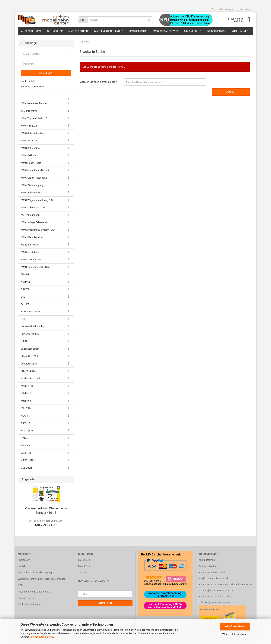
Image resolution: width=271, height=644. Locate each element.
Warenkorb (84, 562)
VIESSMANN (28, 463)
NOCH (24, 418)
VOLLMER (26, 470)
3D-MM (25, 277)
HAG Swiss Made (30, 314)
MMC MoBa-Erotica (31, 262)
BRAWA (25, 291)
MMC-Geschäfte (79, 31)
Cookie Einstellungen (29, 606)
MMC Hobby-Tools (31, 165)
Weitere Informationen (235, 634)
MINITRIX (26, 410)
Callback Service (27, 600)
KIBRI (24, 344)
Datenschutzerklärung (41, 637)
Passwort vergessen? (32, 89)
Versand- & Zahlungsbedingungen (36, 575)
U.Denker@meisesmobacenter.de (217, 604)
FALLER (25, 306)
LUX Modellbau (29, 373)
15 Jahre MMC (29, 113)
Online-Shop (55, 31)
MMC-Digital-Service (166, 31)
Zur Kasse (84, 575)
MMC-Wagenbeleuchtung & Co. (38, 202)
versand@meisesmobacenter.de (216, 592)
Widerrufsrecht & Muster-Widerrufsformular (41, 581)
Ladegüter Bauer (30, 351)
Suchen (231, 94)
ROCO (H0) (27, 433)
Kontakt (22, 568)
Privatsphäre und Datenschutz (34, 594)
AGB (20, 588)
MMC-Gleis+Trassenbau (34, 180)
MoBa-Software (29, 247)
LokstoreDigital (29, 366)
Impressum (24, 562)
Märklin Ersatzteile (31, 381)
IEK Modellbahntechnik (33, 329)
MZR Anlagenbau (30, 217)
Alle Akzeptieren (235, 626)
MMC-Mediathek (30, 254)
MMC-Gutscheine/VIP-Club (35, 269)
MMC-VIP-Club (193, 31)
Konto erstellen (29, 83)
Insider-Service (216, 31)
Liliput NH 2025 (29, 358)
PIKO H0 (25, 425)
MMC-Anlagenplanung (109, 31)
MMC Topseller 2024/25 (34, 120)
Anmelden (46, 75)
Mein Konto (84, 568)
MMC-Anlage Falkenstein (34, 225)
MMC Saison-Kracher (32, 135)
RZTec (24, 440)
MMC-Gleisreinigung (32, 187)
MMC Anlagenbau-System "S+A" (38, 232)
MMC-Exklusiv (29, 158)
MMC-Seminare (138, 31)
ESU (23, 299)
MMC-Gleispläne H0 (32, 239)
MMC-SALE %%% (30, 143)
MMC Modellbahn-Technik (35, 172)
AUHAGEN (27, 284)
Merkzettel (244, 9)
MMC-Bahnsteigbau (32, 195)
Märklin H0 (27, 388)
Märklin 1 (26, 396)
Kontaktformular (207, 562)
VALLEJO (26, 455)
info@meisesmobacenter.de (214, 580)
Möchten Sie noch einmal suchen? (98, 84)
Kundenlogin (226, 9)
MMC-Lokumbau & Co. (33, 210)
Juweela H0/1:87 (30, 336)
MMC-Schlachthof (31, 150)
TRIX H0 (25, 448)
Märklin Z (26, 403)
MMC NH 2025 (29, 128)
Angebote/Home (31, 31)
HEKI (24, 321)
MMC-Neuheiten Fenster (34, 106)
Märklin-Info (240, 31)
